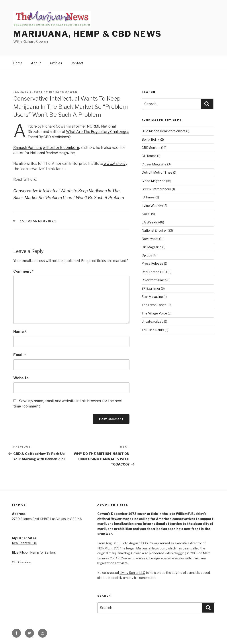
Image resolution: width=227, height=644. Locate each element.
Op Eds (147, 255)
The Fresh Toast (154, 305)
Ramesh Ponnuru (28, 148)
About (36, 63)
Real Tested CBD (154, 272)
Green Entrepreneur (156, 189)
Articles (56, 63)
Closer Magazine (154, 164)
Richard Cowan (63, 92)
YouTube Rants (153, 330)
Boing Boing (151, 139)
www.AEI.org (114, 164)
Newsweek (150, 239)
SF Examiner (151, 288)
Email (20, 355)
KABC (146, 214)
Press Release (153, 263)
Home (18, 63)
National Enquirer (38, 221)
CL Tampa (149, 156)
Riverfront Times (154, 280)
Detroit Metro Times (157, 172)
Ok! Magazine (152, 247)
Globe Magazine (154, 181)
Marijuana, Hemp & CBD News (87, 34)
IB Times (148, 197)
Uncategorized (153, 321)
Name (20, 332)
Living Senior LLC (132, 573)
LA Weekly (150, 222)
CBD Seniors (151, 148)
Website (21, 378)
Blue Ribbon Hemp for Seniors (164, 131)
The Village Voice (154, 313)
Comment (23, 271)
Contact (77, 63)
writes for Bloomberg (61, 148)
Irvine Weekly (152, 206)
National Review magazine (53, 153)
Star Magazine (152, 297)
